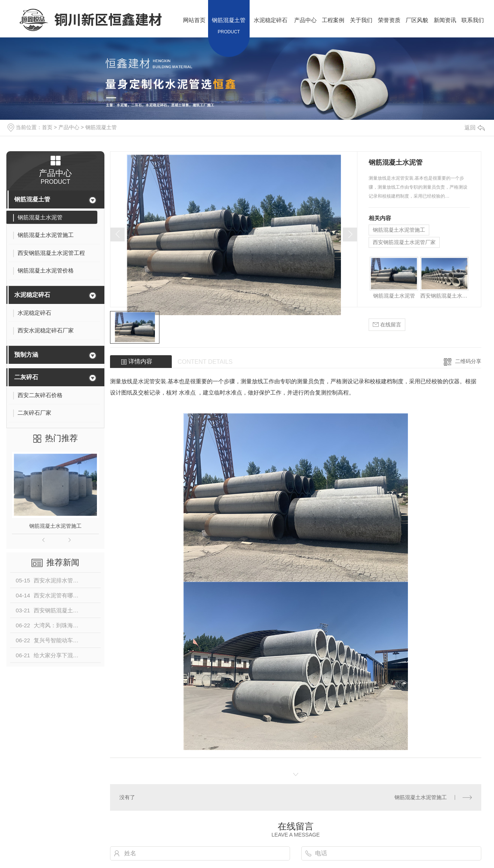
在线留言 (387, 325)
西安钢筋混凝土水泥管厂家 (404, 242)
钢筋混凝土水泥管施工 (55, 526)
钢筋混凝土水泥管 (394, 296)
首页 (47, 127)
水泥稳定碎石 (32, 295)
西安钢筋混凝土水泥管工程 (445, 296)
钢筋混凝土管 (101, 127)
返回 (475, 127)
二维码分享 (468, 361)
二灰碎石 (26, 377)
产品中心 (69, 127)
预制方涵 (26, 355)
